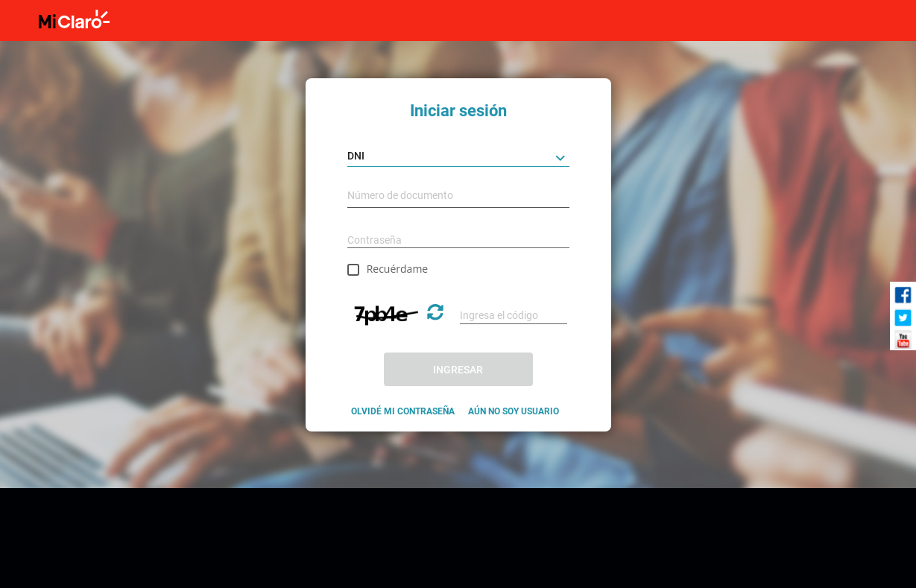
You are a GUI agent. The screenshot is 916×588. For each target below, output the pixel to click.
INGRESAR (458, 370)
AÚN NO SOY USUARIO (514, 411)
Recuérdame (398, 269)
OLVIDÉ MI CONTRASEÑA (403, 411)
